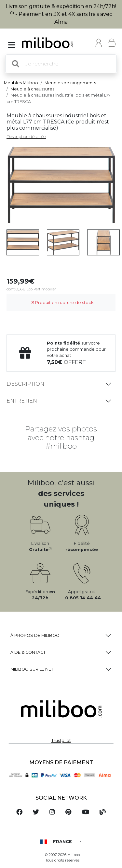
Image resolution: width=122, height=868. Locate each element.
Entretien (22, 401)
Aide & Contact (28, 652)
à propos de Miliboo (35, 635)
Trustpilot (61, 740)
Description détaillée (26, 137)
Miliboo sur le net (32, 669)
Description (25, 384)
